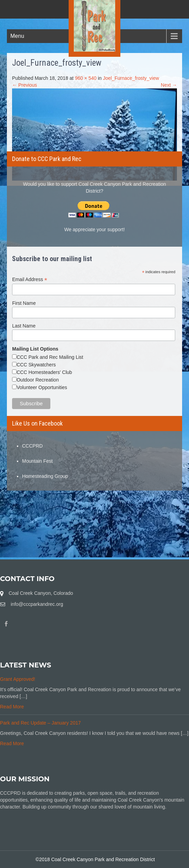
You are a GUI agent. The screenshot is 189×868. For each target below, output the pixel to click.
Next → (169, 85)
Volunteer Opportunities (42, 387)
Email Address (30, 280)
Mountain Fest (37, 461)
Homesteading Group (45, 476)
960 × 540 (86, 78)
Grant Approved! (18, 679)
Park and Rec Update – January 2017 (40, 723)
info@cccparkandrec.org (37, 604)
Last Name (24, 326)
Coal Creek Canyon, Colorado (41, 593)
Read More (12, 707)
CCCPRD (32, 446)
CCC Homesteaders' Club (44, 372)
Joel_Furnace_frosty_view (131, 78)
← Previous (24, 85)
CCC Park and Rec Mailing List (50, 357)
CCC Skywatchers (36, 365)
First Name (24, 303)
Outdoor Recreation (38, 380)
